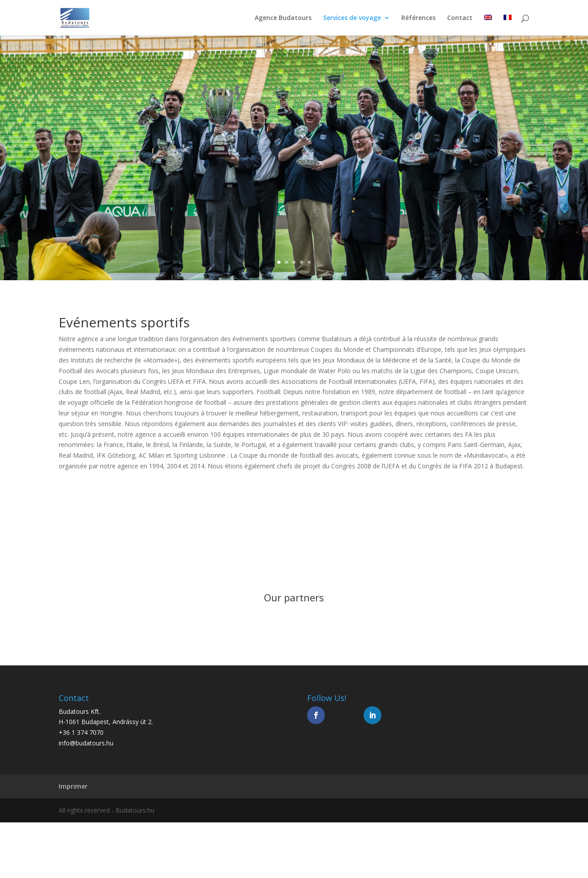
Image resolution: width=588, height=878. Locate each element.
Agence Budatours (283, 18)
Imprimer (73, 786)
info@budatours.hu (86, 743)
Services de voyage (352, 18)
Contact (460, 18)
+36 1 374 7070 (81, 732)
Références (418, 18)
